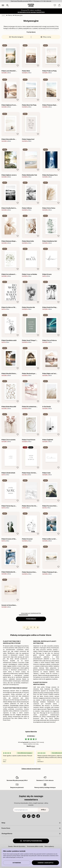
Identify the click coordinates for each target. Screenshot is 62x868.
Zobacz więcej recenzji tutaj (31, 769)
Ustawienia (17, 863)
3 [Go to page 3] (34, 627)
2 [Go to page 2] (31, 627)
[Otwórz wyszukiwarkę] (7, 5)
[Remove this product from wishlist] (18, 66)
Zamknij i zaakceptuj (45, 863)
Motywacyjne (18, 15)
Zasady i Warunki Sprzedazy (17, 846)
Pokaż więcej (31, 619)
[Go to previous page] (24, 627)
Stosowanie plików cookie (35, 846)
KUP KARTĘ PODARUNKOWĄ (31, 841)
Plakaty (10, 15)
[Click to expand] (31, 823)
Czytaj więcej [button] (31, 32)
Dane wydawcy (49, 846)
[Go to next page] (38, 627)
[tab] (55, 5)
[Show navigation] (3, 5)
